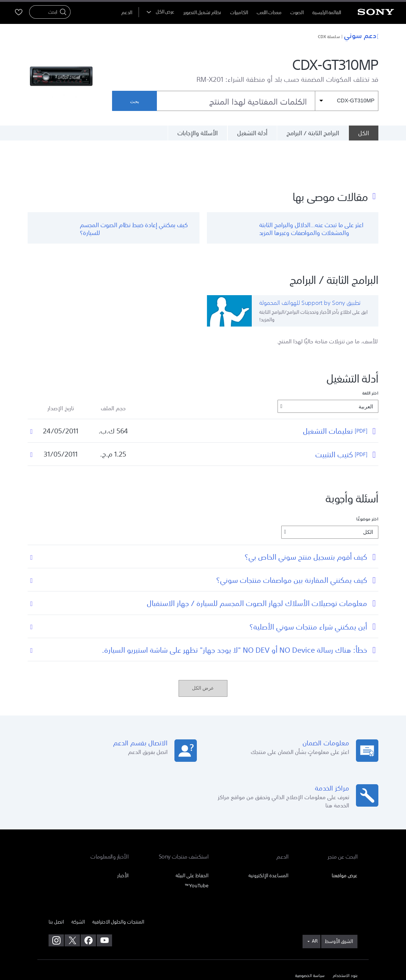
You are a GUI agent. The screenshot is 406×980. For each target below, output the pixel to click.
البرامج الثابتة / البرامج (313, 133)
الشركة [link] (78, 885)
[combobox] (268, 101)
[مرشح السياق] (347, 101)
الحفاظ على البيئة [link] (192, 839)
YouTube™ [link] (196, 849)
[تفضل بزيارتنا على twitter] (72, 904)
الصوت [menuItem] (297, 13)
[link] (339, 905)
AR (315, 905)
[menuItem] (127, 13)
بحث (135, 101)
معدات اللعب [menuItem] (269, 13)
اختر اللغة (370, 357)
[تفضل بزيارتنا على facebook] (88, 904)
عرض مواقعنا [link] (345, 839)
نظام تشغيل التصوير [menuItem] (202, 13)
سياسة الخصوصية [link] (310, 939)
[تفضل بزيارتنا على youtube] (104, 904)
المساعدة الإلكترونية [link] (268, 839)
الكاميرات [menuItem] (239, 13)
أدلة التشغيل (252, 133)
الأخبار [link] (123, 839)
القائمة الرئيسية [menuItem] (327, 13)
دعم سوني (361, 35)
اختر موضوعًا (367, 483)
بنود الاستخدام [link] (345, 939)
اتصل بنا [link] (56, 885)
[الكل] (363, 133)
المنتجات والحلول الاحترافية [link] (118, 885)
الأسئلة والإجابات (198, 133)
